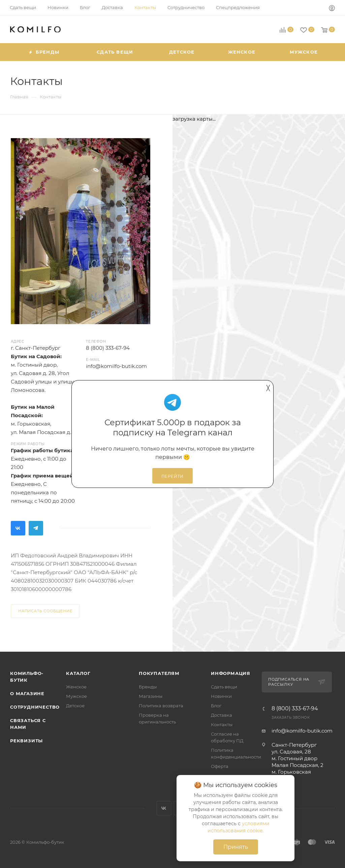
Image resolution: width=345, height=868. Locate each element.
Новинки (221, 696)
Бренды (148, 687)
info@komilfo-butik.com (302, 731)
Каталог (78, 673)
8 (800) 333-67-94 (295, 709)
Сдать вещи (224, 687)
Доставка (222, 715)
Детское (75, 706)
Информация (231, 673)
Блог (216, 706)
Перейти (173, 476)
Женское (76, 687)
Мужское (76, 696)
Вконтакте (18, 528)
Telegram (36, 528)
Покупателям (159, 673)
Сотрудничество (35, 707)
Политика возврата (161, 706)
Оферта (220, 766)
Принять (236, 847)
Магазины (151, 696)
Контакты (222, 724)
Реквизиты (26, 741)
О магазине (27, 693)
